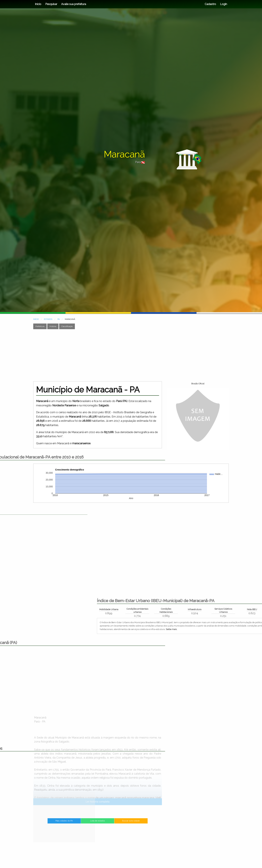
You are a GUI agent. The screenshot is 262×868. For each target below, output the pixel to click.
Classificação (67, 326)
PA (59, 319)
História (53, 326)
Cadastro (210, 4)
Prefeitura (40, 326)
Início (38, 4)
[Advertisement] (131, 355)
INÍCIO (36, 319)
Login (223, 4)
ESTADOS (48, 319)
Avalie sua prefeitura (74, 4)
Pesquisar (51, 4)
